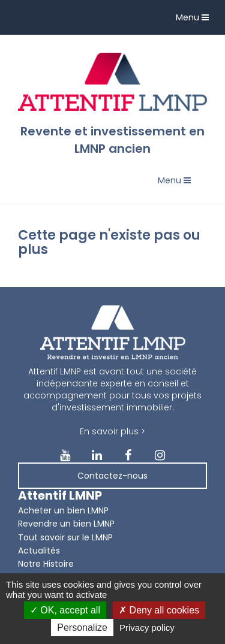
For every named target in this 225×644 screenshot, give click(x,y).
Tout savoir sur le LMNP (65, 537)
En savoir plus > (112, 431)
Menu (195, 20)
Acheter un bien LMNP (63, 510)
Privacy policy (147, 628)
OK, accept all (65, 610)
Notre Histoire (46, 564)
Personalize (82, 628)
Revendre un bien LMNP (66, 524)
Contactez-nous (112, 476)
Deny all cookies (159, 610)
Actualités (39, 551)
